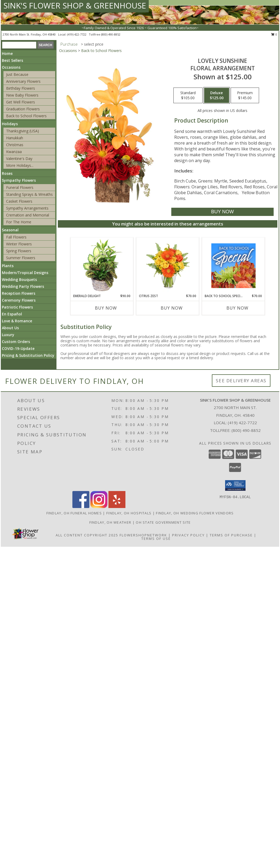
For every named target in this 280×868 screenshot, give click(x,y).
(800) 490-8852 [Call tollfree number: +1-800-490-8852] (111, 34)
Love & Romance (17, 321)
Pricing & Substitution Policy (28, 355)
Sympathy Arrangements (27, 208)
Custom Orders (16, 342)
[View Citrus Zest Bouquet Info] (168, 266)
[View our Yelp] (117, 507)
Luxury (8, 335)
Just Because (17, 74)
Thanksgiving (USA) (23, 131)
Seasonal (10, 230)
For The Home (19, 222)
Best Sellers (12, 60)
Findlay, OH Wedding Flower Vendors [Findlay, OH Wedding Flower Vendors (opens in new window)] (195, 513)
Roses (7, 173)
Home (7, 53)
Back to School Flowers (26, 116)
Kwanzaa (14, 152)
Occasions (11, 67)
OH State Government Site (163, 522)
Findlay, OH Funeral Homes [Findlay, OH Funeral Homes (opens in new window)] (74, 513)
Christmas (15, 145)
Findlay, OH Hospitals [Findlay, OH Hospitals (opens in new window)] (129, 513)
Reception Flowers (19, 293)
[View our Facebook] (81, 507)
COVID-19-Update (18, 348)
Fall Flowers (16, 237)
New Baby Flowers (22, 95)
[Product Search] (19, 45)
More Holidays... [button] (20, 165)
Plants (8, 266)
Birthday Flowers (21, 88)
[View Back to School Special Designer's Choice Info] (233, 266)
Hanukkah (15, 138)
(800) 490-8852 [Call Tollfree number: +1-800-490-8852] (246, 430)
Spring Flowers (19, 251)
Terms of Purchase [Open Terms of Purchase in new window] (231, 535)
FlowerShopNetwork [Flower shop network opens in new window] (143, 535)
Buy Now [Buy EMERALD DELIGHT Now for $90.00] (106, 308)
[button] (235, 485)
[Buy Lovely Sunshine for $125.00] (222, 212)
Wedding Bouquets (19, 279)
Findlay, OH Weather (110, 522)
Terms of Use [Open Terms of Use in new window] (156, 539)
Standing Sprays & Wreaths (29, 194)
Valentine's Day (19, 159)
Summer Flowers (21, 258)
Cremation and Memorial (28, 215)
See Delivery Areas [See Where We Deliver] (241, 381)
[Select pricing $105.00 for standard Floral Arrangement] (188, 96)
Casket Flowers (19, 201)
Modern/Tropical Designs (25, 273)
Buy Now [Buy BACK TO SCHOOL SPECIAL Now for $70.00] (237, 308)
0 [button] (274, 34)
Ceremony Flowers (19, 300)
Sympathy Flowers (19, 180)
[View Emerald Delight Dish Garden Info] (102, 266)
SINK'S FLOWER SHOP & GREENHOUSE (75, 5)
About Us (10, 328)
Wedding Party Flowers (23, 286)
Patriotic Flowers (17, 307)
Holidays (10, 124)
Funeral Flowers (20, 187)
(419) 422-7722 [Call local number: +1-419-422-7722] (77, 34)
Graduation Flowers (23, 109)
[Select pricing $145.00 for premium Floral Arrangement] (245, 96)
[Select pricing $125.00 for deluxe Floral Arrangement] (217, 96)
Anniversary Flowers (23, 81)
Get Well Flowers (21, 102)
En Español (12, 314)
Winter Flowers (19, 244)
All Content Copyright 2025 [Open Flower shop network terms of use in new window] (87, 535)
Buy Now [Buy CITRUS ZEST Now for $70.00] (172, 308)
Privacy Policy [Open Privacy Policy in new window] (188, 535)
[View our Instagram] (99, 507)
